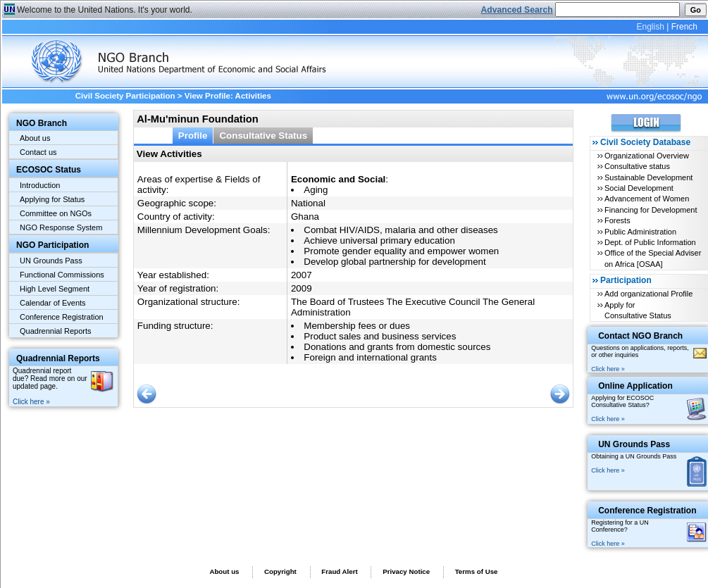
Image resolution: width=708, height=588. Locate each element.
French (684, 27)
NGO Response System (61, 227)
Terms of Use (477, 571)
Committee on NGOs (56, 213)
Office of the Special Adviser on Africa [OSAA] (653, 258)
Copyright (280, 571)
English (650, 27)
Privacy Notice (406, 571)
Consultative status (637, 166)
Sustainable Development (648, 177)
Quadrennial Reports (56, 331)
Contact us (38, 152)
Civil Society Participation (125, 96)
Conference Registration (62, 317)
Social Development (639, 188)
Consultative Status (263, 136)
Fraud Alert (339, 571)
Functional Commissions (62, 275)
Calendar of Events (53, 303)
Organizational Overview (647, 156)
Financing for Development (651, 210)
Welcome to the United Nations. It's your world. (105, 10)
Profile (193, 136)
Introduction (40, 185)
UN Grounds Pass (51, 261)
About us (35, 138)
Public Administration (640, 232)
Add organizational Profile (648, 294)
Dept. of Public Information (650, 242)
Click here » (31, 402)
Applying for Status (52, 199)
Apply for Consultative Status (638, 310)
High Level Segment (55, 289)
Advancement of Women (647, 199)
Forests (617, 220)
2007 (302, 275)
